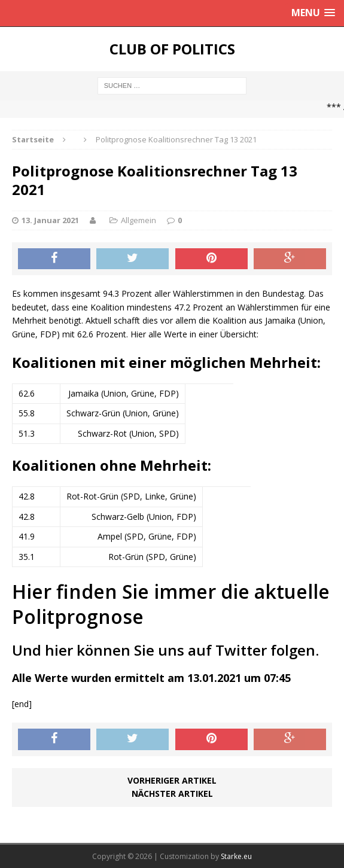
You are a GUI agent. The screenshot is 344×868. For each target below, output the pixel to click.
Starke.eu (236, 856)
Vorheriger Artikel (172, 780)
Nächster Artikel (172, 794)
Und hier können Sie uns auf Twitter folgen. (165, 650)
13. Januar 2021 (50, 220)
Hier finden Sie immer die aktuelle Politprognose (171, 604)
